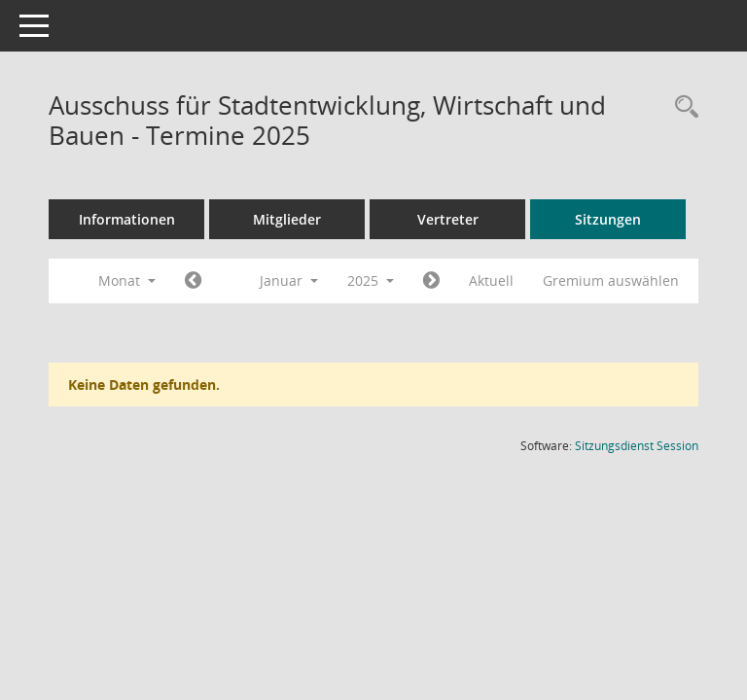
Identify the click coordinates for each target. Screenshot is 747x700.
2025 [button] (371, 280)
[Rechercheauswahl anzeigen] (682, 107)
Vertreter (448, 219)
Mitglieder (287, 219)
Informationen (127, 219)
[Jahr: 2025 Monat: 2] (431, 281)
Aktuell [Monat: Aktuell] (491, 280)
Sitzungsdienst (637, 446)
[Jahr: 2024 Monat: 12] (193, 281)
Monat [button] (127, 280)
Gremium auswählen (611, 280)
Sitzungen (608, 219)
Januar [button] (289, 280)
